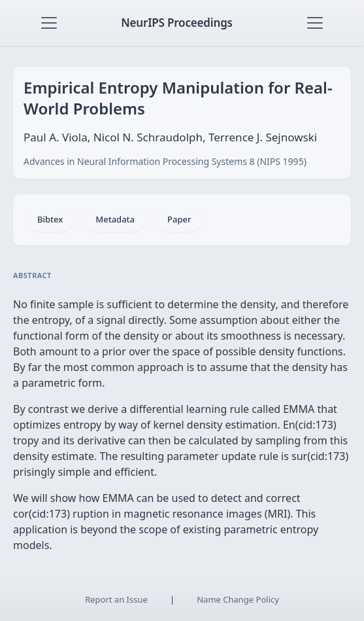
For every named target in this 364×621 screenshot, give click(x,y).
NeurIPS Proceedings (177, 23)
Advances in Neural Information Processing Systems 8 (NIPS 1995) (165, 161)
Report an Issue (116, 599)
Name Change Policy (238, 599)
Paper (179, 219)
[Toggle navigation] (49, 23)
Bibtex (50, 219)
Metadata (115, 219)
